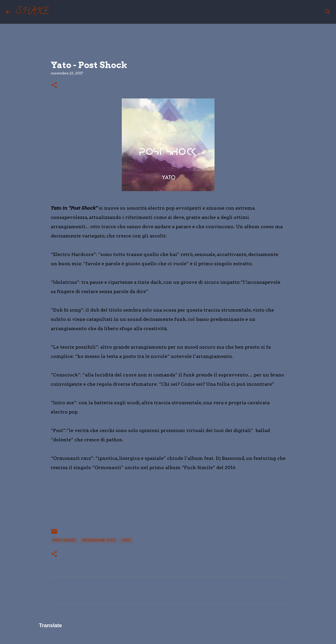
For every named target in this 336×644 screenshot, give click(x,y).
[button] (54, 85)
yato (126, 540)
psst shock (64, 540)
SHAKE (33, 12)
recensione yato (99, 540)
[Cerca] (57, 12)
